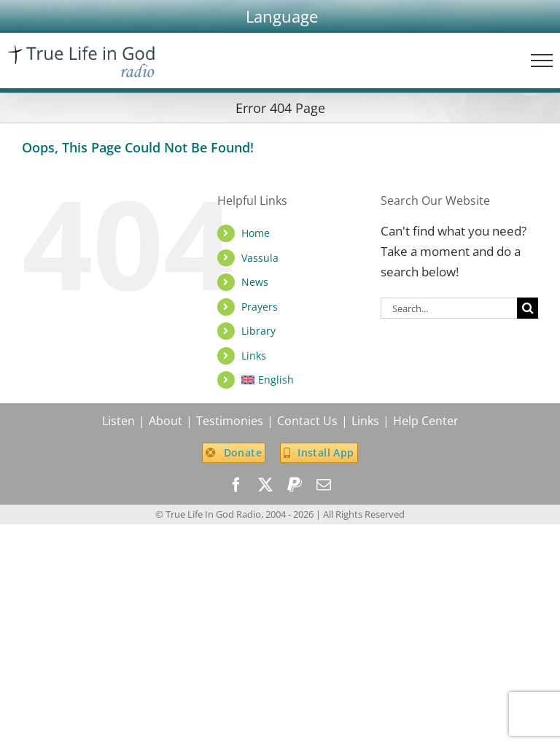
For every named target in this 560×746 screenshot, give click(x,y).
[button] (282, 16)
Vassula (260, 258)
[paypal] (295, 485)
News (255, 282)
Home (256, 233)
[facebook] (236, 485)
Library (258, 331)
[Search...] (449, 308)
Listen (118, 421)
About (166, 421)
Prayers (260, 307)
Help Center (426, 421)
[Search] (528, 308)
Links (254, 355)
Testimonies (230, 421)
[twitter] (265, 485)
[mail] (324, 485)
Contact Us (307, 421)
